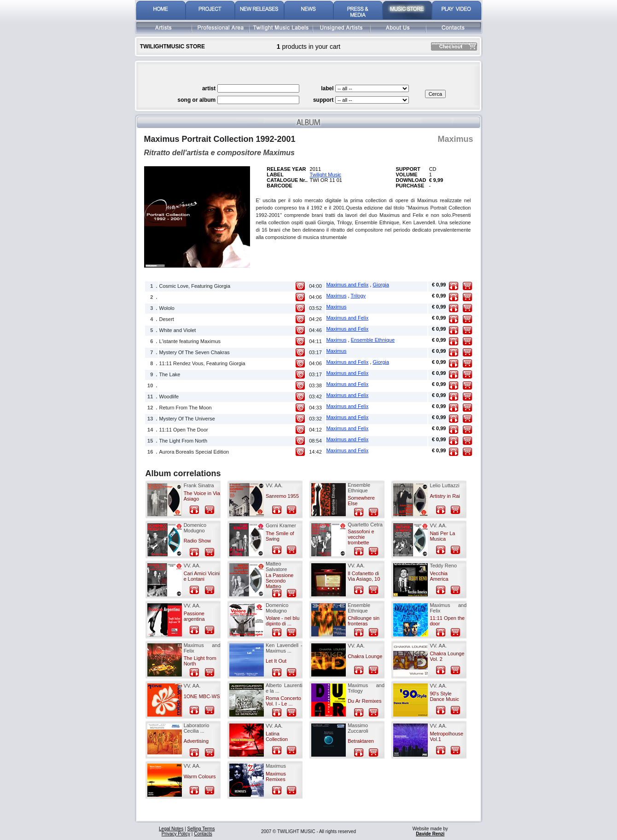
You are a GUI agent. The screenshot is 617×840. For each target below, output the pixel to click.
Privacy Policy (176, 834)
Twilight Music (326, 175)
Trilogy (358, 296)
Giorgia (381, 285)
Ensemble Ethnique (373, 340)
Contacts (203, 834)
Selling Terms (201, 829)
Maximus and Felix (348, 285)
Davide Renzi (430, 834)
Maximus (337, 296)
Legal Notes (171, 829)
